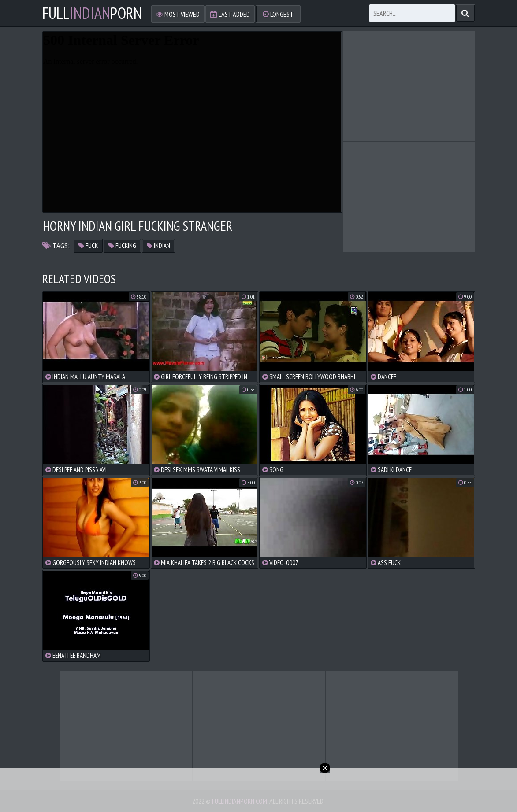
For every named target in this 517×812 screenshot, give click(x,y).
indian (158, 245)
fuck (88, 245)
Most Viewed (178, 14)
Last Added (230, 14)
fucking (122, 245)
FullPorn (92, 13)
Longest (278, 14)
